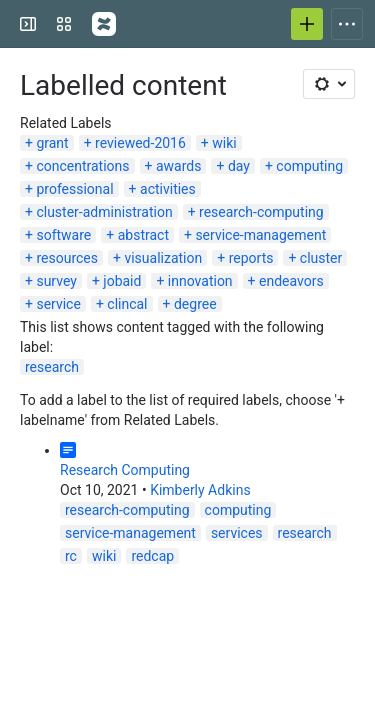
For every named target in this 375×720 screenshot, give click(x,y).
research (52, 367)
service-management (260, 235)
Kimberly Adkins (200, 490)
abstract (143, 235)
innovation (200, 281)
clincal (127, 304)
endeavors (291, 281)
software (63, 235)
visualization (163, 258)
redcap (152, 556)
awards (179, 166)
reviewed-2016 (140, 143)
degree (195, 304)
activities (168, 189)
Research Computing (125, 470)
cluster (321, 258)
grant (52, 143)
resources (67, 258)
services (237, 533)
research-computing (261, 212)
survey (56, 281)
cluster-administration (104, 212)
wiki (224, 143)
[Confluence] (104, 24)
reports (251, 258)
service (58, 304)
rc (71, 556)
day (239, 166)
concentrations (82, 166)
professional (74, 189)
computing (309, 166)
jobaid (122, 281)
